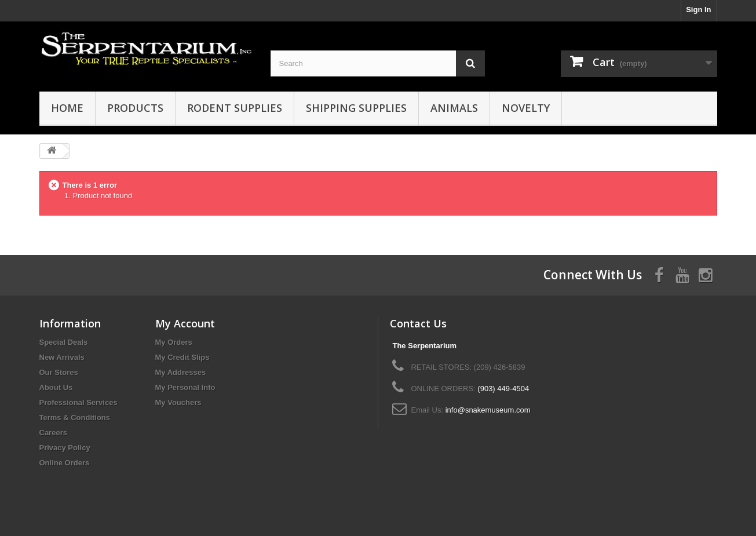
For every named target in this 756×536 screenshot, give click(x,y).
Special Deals (64, 342)
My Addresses (181, 372)
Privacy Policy (65, 448)
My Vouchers (178, 402)
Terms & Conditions (75, 418)
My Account (185, 323)
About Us (56, 387)
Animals (454, 108)
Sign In (698, 10)
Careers (53, 433)
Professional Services (78, 402)
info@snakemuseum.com (488, 410)
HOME (67, 108)
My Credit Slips (182, 357)
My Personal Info (185, 387)
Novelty (526, 108)
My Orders (174, 342)
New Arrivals (62, 357)
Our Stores (59, 372)
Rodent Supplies (235, 108)
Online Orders (65, 463)
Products (135, 108)
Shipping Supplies (356, 108)
